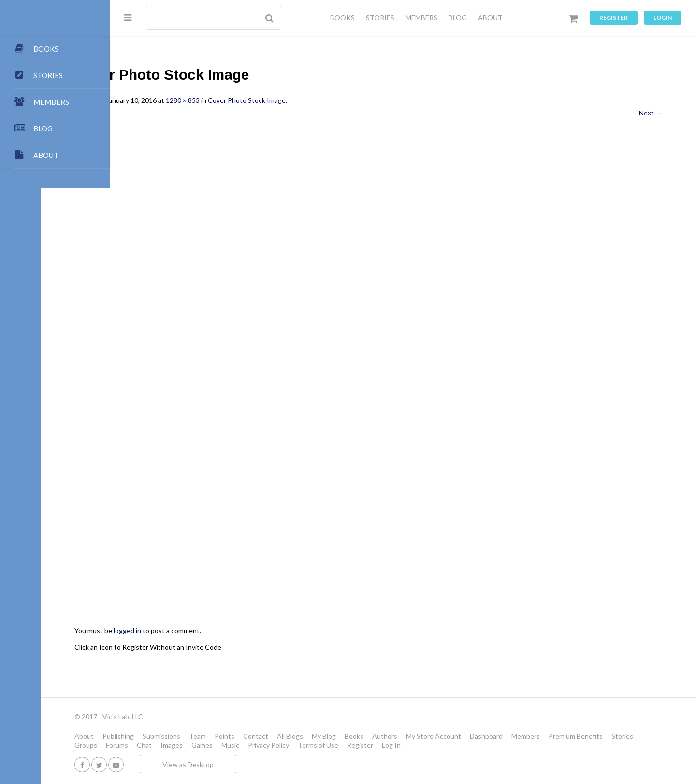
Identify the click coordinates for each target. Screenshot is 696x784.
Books (423, 736)
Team (267, 736)
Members (595, 736)
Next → (651, 113)
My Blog (393, 736)
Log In (526, 745)
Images (306, 745)
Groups (220, 745)
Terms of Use (452, 745)
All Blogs (359, 736)
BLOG (458, 18)
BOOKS (342, 18)
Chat (279, 745)
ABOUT (490, 18)
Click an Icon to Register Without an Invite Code (217, 647)
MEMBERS (421, 18)
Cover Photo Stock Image (316, 100)
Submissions (231, 736)
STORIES (380, 18)
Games (336, 745)
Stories (189, 745)
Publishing (187, 736)
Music (365, 745)
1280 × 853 (252, 100)
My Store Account (503, 736)
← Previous (161, 113)
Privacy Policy (403, 745)
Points (294, 736)
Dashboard (555, 736)
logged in (196, 631)
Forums (251, 745)
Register (614, 18)
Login (663, 18)
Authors (454, 736)
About (153, 736)
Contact (325, 736)
